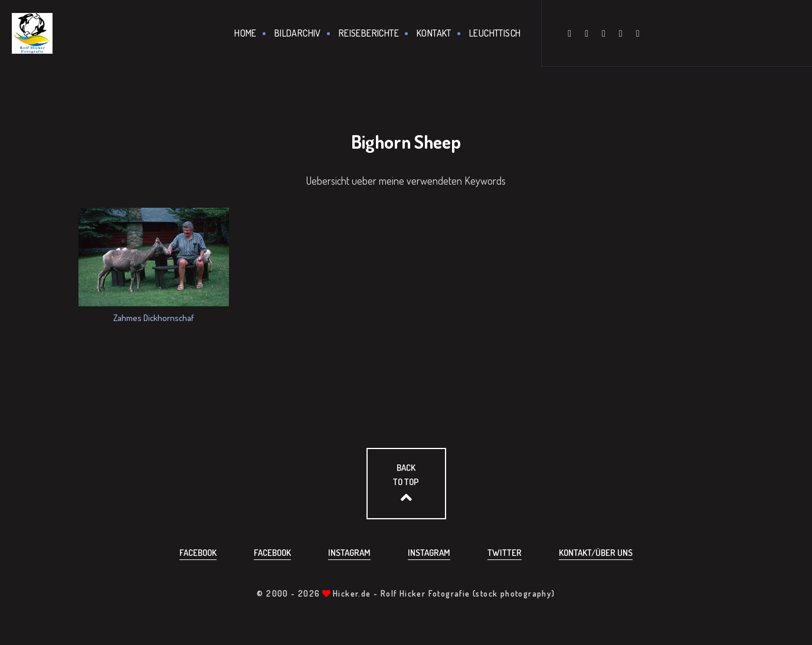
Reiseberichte (369, 33)
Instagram (349, 553)
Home (245, 33)
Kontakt (434, 33)
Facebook (198, 553)
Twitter (505, 553)
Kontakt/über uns (596, 553)
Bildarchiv (298, 33)
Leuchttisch (495, 33)
